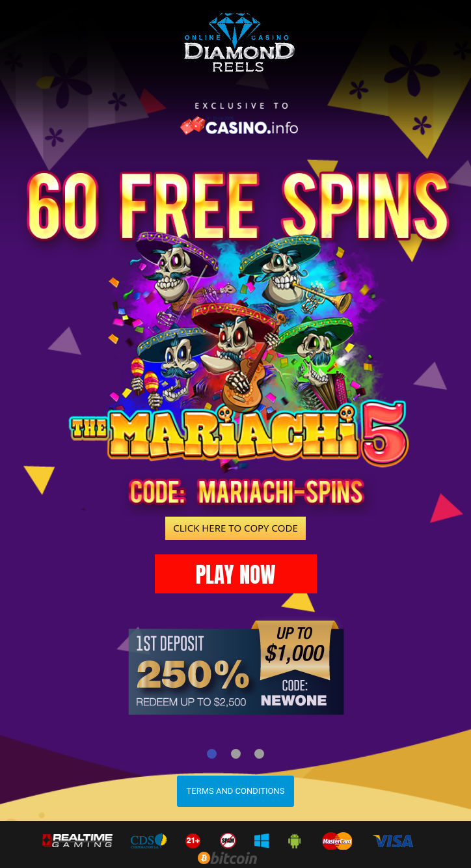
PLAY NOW (236, 575)
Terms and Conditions (236, 791)
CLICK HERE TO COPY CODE (235, 528)
